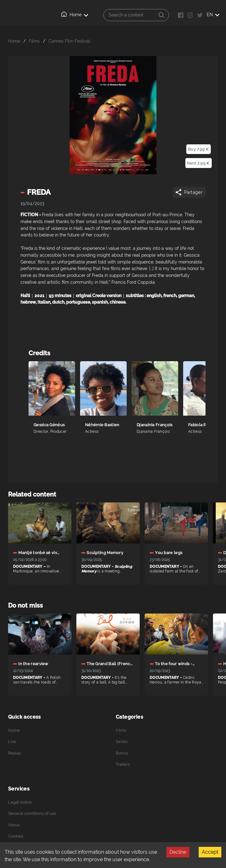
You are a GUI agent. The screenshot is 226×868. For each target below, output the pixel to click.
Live (12, 742)
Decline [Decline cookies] (178, 852)
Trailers (123, 764)
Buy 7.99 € (199, 149)
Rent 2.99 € (198, 163)
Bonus (122, 753)
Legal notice (20, 802)
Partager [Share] (189, 192)
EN (213, 15)
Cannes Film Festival (69, 41)
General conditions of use (32, 813)
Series (122, 742)
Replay (15, 753)
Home (75, 14)
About (14, 825)
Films (34, 41)
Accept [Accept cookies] (210, 852)
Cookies (16, 836)
